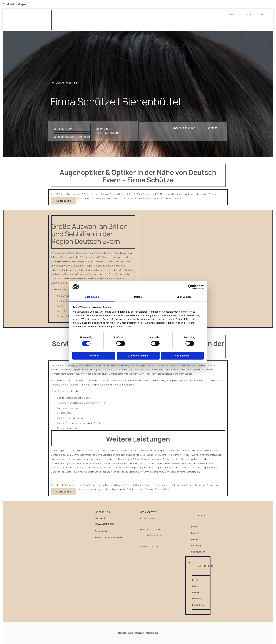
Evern (194, 527)
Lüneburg (196, 545)
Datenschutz (152, 633)
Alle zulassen (182, 356)
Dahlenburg (198, 605)
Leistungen (246, 15)
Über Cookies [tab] (184, 297)
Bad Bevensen (198, 552)
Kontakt (262, 15)
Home (232, 15)
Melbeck (195, 539)
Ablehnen (94, 356)
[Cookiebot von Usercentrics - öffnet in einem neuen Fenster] (190, 287)
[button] (212, 128)
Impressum (139, 633)
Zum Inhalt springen (14, 4)
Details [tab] (138, 297)
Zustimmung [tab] (92, 297)
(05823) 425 (104, 531)
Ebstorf (195, 533)
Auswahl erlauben (138, 356)
